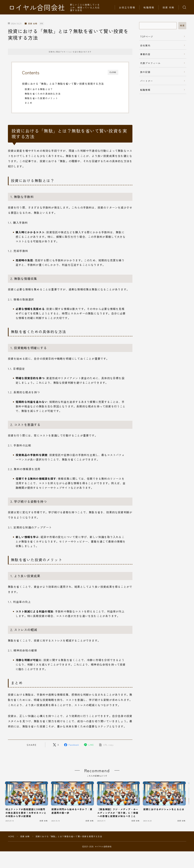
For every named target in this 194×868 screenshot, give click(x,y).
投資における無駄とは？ (39, 89)
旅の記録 (145, 72)
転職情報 (149, 7)
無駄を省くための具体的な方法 (43, 94)
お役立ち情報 (127, 7)
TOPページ (147, 36)
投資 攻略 (169, 7)
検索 (182, 26)
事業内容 (145, 54)
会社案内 (145, 45)
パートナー (147, 81)
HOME (11, 836)
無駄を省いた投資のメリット (41, 98)
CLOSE (113, 72)
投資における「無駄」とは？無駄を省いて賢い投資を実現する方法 (63, 84)
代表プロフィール (150, 63)
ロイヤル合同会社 (37, 7)
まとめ (29, 103)
